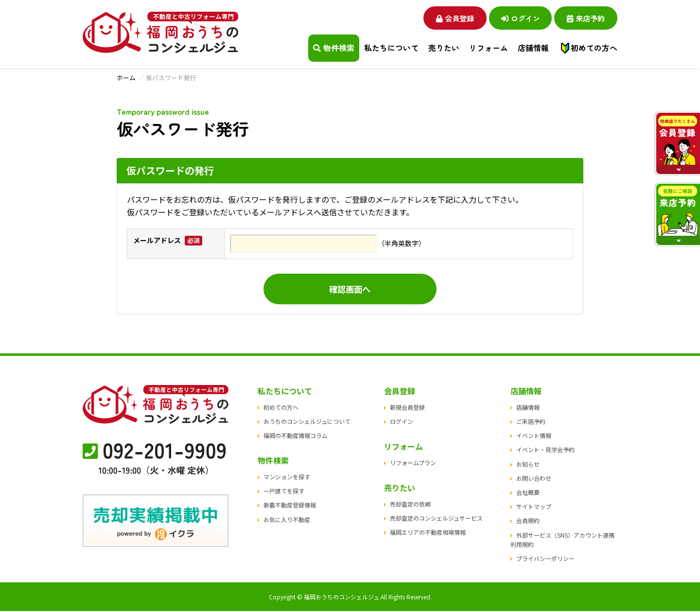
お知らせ (528, 464)
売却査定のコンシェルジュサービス (436, 518)
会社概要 (528, 493)
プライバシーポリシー (545, 559)
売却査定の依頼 (410, 504)
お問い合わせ (534, 479)
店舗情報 (528, 408)
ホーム (126, 78)
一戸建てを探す (284, 492)
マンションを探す (287, 477)
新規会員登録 (407, 408)
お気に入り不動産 (287, 520)
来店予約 (584, 17)
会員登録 (443, 17)
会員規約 (528, 521)
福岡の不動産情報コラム (296, 436)
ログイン (513, 17)
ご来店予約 (531, 422)
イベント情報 (534, 436)
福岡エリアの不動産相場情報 (428, 533)
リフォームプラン (413, 463)
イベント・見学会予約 (545, 450)
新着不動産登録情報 (290, 506)
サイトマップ (534, 507)
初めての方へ (594, 48)
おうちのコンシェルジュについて (307, 422)
